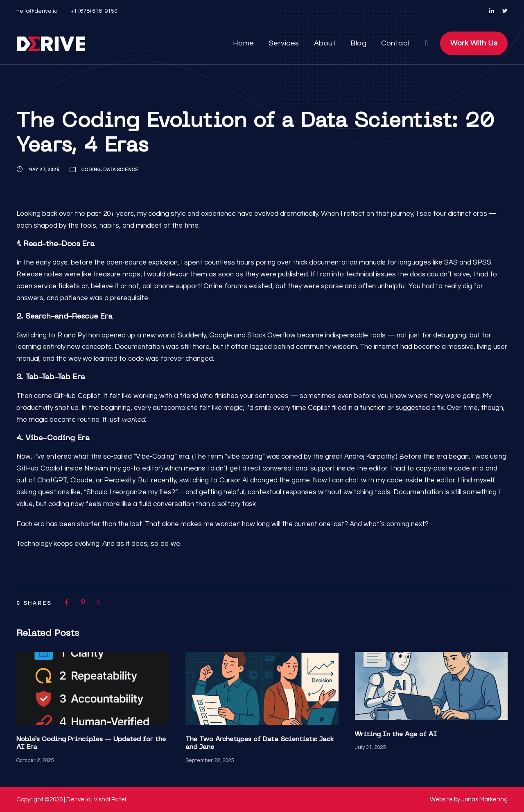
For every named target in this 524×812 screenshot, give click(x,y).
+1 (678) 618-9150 (94, 11)
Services (286, 43)
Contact (394, 43)
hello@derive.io (36, 11)
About (325, 43)
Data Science (126, 170)
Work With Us (472, 43)
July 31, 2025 (371, 747)
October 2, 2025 (35, 760)
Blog (358, 43)
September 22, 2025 (210, 760)
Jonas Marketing (485, 800)
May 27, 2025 (45, 170)
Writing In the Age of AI (396, 735)
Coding (94, 170)
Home (246, 43)
